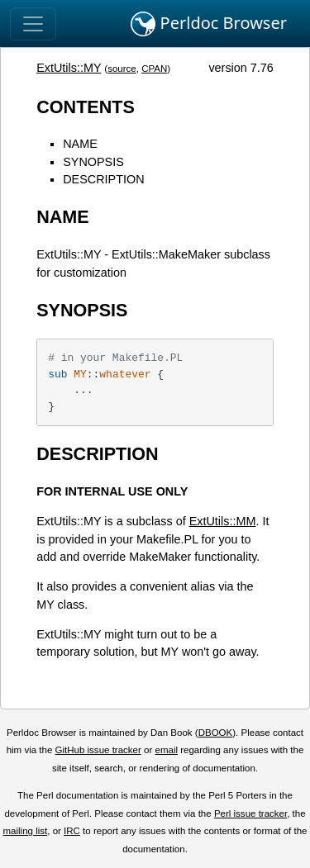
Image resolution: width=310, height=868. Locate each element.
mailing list (25, 831)
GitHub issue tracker (98, 750)
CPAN (154, 69)
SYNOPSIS (93, 162)
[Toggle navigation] (33, 24)
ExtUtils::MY (69, 68)
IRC (72, 831)
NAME (80, 144)
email (166, 750)
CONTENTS (86, 107)
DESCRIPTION (103, 179)
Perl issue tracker (250, 813)
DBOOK (216, 733)
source (122, 69)
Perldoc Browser (209, 24)
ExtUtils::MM (223, 521)
